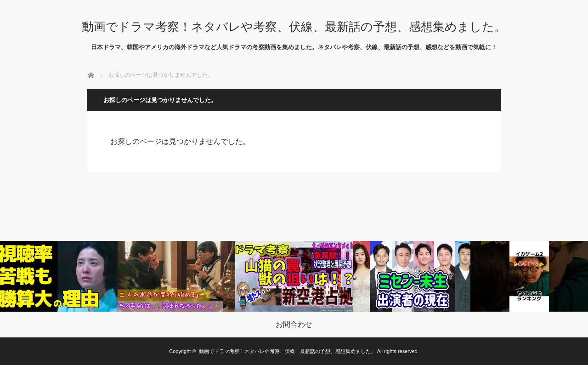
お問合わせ (294, 325)
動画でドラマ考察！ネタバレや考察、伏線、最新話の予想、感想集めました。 (294, 27)
